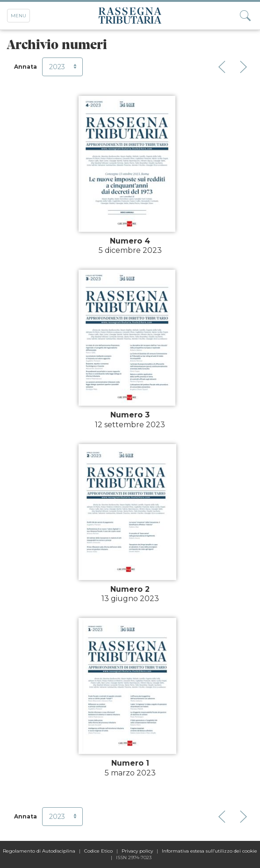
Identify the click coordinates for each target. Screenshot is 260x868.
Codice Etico (98, 851)
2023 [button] (64, 67)
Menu (18, 16)
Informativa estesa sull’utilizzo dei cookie (209, 851)
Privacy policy (137, 851)
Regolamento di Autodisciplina (39, 851)
